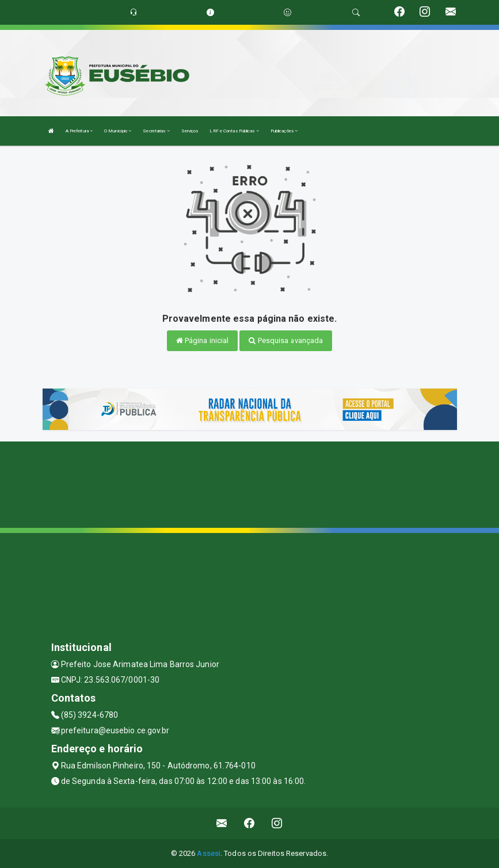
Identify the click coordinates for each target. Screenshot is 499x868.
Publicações (284, 131)
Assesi (209, 853)
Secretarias (156, 131)
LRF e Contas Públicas (234, 131)
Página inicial (203, 340)
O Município (118, 131)
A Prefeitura (79, 131)
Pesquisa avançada (286, 340)
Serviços (190, 131)
